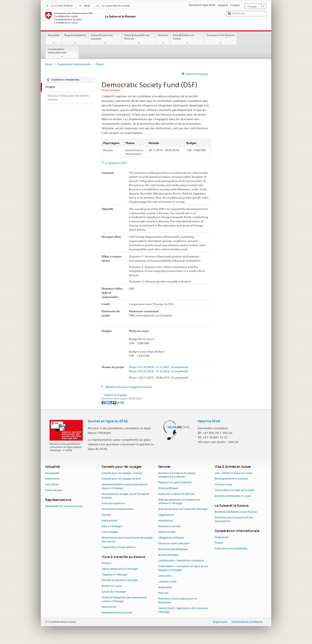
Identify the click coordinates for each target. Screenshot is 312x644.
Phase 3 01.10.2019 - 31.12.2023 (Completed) (158, 367)
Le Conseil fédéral (62, 6)
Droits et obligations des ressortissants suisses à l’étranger (124, 599)
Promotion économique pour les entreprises (178, 600)
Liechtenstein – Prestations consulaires (181, 561)
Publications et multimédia (231, 549)
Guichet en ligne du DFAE (108, 421)
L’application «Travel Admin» (119, 547)
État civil (163, 593)
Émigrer (106, 563)
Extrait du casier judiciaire (174, 543)
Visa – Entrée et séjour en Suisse (234, 473)
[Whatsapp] (119, 402)
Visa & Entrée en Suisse (187, 39)
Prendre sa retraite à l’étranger (120, 580)
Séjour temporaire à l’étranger (120, 569)
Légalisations (166, 515)
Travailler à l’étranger (115, 575)
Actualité (54, 39)
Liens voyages (110, 532)
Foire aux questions (113, 503)
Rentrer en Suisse (112, 586)
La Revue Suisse (167, 582)
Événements (52, 479)
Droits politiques (168, 488)
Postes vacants (54, 490)
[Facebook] (104, 402)
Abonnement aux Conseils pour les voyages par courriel (127, 540)
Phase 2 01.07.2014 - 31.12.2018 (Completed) (158, 371)
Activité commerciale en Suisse (233, 496)
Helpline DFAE (209, 421)
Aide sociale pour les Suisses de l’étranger (183, 509)
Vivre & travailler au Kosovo (139, 39)
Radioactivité (110, 521)
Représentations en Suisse (117, 613)
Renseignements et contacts (231, 479)
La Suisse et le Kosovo (221, 39)
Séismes (106, 515)
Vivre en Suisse (223, 484)
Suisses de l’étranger (114, 592)
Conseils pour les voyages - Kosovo (122, 473)
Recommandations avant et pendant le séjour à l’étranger (125, 486)
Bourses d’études (168, 555)
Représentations (75, 39)
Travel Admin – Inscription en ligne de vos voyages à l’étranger (183, 568)
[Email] (122, 402)
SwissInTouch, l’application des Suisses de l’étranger (183, 610)
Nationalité (165, 587)
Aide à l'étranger (112, 526)
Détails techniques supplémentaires (128, 387)
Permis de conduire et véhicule (176, 494)
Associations (109, 607)
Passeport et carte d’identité (175, 482)
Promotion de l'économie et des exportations (234, 519)
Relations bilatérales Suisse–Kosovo (236, 512)
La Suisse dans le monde (116, 6)
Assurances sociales (170, 526)
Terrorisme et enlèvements (117, 509)
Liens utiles (165, 576)
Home (49, 64)
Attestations (165, 521)
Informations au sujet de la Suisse (235, 490)
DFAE (87, 6)
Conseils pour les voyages (105, 39)
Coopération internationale (62, 53)
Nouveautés (52, 473)
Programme (222, 537)
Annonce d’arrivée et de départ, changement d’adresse (177, 475)
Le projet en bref (116, 163)
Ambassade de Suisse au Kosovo (64, 506)
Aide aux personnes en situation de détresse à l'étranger (179, 502)
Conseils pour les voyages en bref (121, 479)
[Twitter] (107, 402)
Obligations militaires (171, 538)
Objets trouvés (167, 532)
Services (163, 39)
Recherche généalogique (173, 549)
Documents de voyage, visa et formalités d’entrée (125, 496)
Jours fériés (52, 484)
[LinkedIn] (111, 402)
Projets (219, 543)
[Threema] (115, 402)
